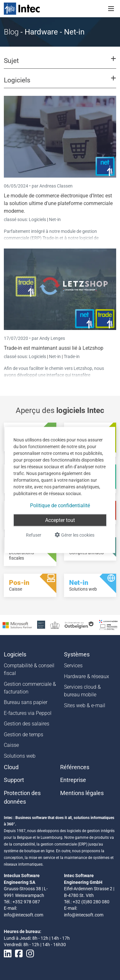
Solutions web (20, 756)
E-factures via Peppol (28, 713)
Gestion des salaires (27, 724)
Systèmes (77, 655)
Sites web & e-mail (85, 705)
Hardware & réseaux (87, 676)
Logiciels (38, 219)
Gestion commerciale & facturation (30, 688)
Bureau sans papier (26, 702)
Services (73, 666)
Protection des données (22, 797)
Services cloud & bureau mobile (82, 691)
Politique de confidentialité (60, 505)
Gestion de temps (24, 735)
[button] (60, 64)
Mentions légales (82, 793)
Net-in (55, 219)
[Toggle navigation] (111, 9)
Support (14, 780)
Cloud (11, 767)
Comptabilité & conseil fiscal (29, 669)
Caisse (11, 745)
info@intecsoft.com (24, 915)
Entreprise (73, 780)
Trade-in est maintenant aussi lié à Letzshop (54, 348)
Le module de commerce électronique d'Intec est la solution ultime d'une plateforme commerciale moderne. (58, 203)
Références (75, 767)
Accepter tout (60, 520)
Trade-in (72, 356)
